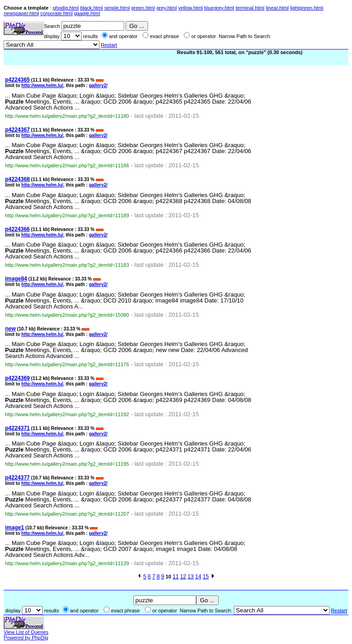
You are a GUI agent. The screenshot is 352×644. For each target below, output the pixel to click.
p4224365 (17, 80)
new (10, 329)
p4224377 (17, 478)
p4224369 (17, 378)
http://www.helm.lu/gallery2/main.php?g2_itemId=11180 (67, 116)
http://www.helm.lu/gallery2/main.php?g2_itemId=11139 (67, 563)
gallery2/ (98, 85)
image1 (14, 528)
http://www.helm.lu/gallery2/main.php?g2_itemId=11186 (67, 165)
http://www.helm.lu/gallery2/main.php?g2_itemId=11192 (67, 414)
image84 (16, 279)
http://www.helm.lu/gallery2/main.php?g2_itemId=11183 (67, 265)
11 (176, 577)
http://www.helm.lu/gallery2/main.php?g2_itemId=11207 (67, 514)
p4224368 (17, 179)
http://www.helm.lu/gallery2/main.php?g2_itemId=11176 (67, 364)
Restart (109, 45)
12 (183, 577)
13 (190, 577)
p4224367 (17, 130)
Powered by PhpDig (26, 638)
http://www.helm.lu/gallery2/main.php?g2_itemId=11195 (67, 464)
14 (198, 577)
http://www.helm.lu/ (42, 85)
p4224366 (17, 229)
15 (206, 577)
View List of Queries (26, 632)
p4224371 (17, 428)
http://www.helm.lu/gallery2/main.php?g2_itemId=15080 (67, 315)
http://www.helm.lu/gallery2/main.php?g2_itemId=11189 (67, 215)
